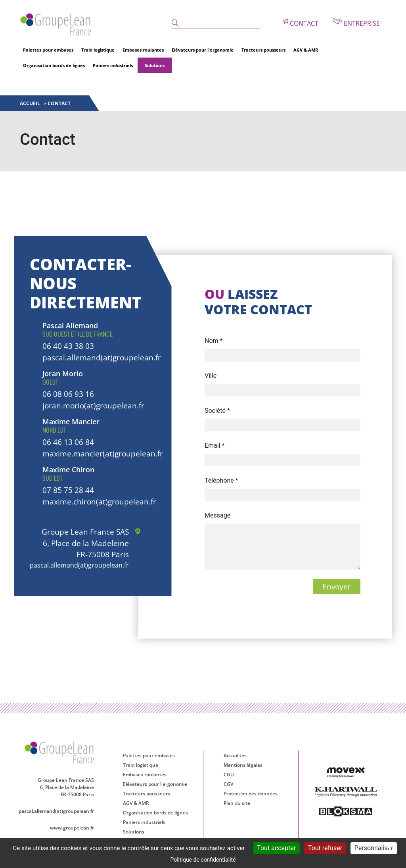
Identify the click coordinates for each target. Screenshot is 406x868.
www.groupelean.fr (72, 828)
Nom (214, 341)
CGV (228, 784)
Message (217, 515)
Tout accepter (276, 848)
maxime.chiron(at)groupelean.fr (99, 502)
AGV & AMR (306, 50)
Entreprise (356, 23)
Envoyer (337, 587)
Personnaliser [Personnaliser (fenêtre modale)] (374, 848)
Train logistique (98, 50)
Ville (211, 376)
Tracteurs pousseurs (263, 50)
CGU (229, 775)
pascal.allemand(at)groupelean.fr (102, 358)
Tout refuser (325, 848)
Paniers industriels (113, 65)
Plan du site (237, 803)
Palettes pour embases (48, 50)
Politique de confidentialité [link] (203, 860)
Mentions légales (243, 765)
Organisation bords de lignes (54, 65)
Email (214, 446)
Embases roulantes (143, 50)
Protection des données (251, 794)
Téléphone (221, 480)
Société (217, 411)
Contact (300, 23)
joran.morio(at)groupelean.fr (93, 406)
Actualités (235, 755)
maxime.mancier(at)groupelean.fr (103, 454)
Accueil (31, 103)
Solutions (155, 65)
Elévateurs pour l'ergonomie (203, 50)
